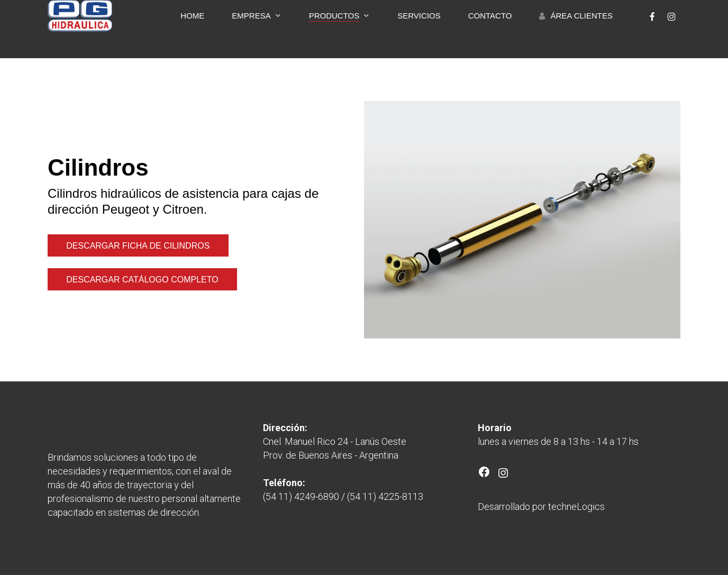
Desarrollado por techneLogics (541, 506)
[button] (138, 246)
